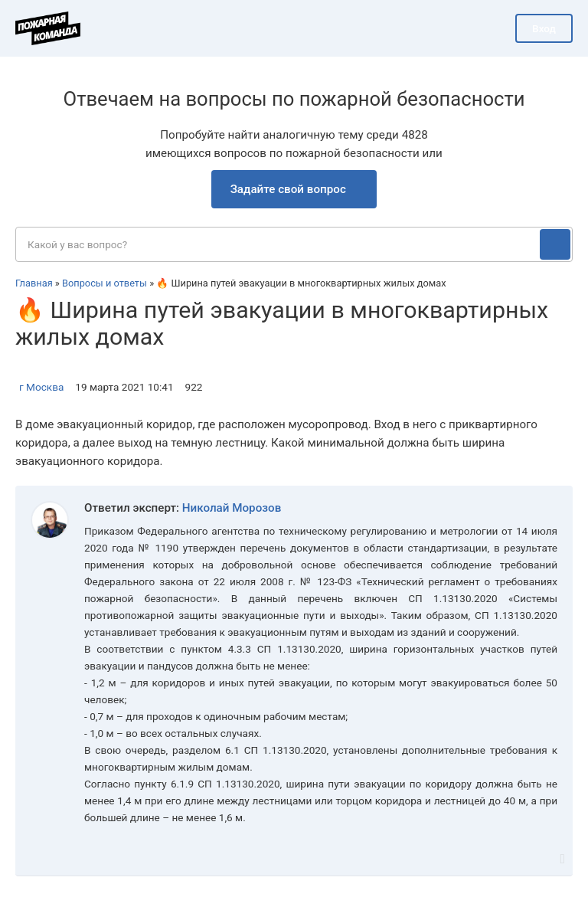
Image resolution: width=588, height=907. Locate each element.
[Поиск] (555, 244)
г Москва (41, 387)
